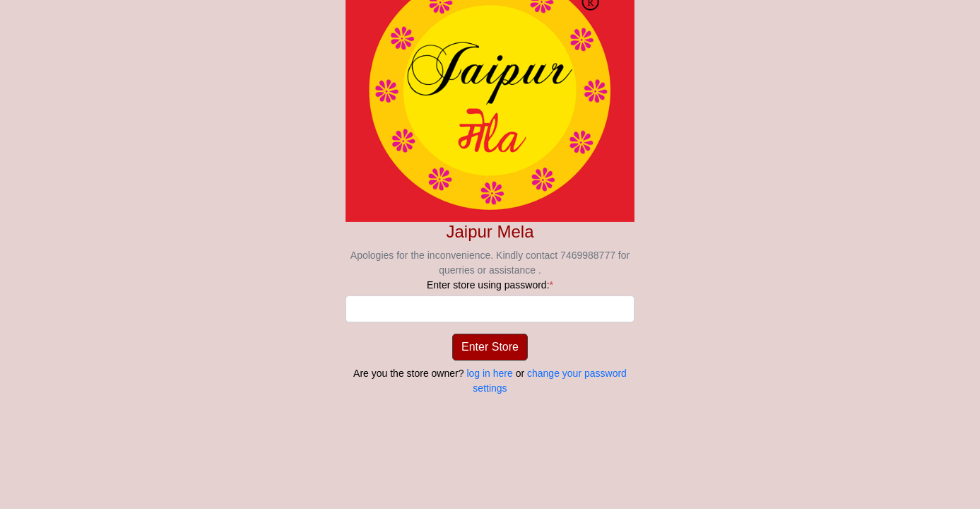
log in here (489, 373)
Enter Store (490, 347)
